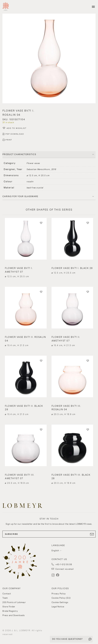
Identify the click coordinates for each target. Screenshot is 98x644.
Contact (7, 594)
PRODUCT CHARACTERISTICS (19, 154)
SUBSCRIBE (49, 534)
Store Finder (9, 607)
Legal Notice (58, 607)
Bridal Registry (10, 611)
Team (5, 598)
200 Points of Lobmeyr (14, 602)
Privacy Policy (59, 594)
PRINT (9, 140)
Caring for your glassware (20, 196)
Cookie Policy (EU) (61, 598)
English (55, 551)
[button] (49, 59)
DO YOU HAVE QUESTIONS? (67, 639)
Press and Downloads (14, 615)
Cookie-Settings (60, 602)
